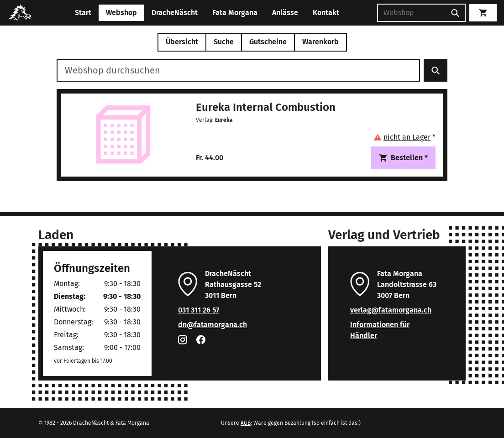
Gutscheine (268, 42)
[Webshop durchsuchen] (238, 70)
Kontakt (326, 13)
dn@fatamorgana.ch (213, 325)
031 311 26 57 (199, 310)
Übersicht (182, 42)
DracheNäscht (175, 13)
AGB (246, 423)
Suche (224, 42)
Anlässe (285, 13)
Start (83, 13)
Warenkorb (320, 42)
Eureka (224, 120)
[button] (404, 137)
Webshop (121, 13)
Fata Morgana (235, 13)
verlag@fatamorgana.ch (391, 310)
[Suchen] (411, 13)
